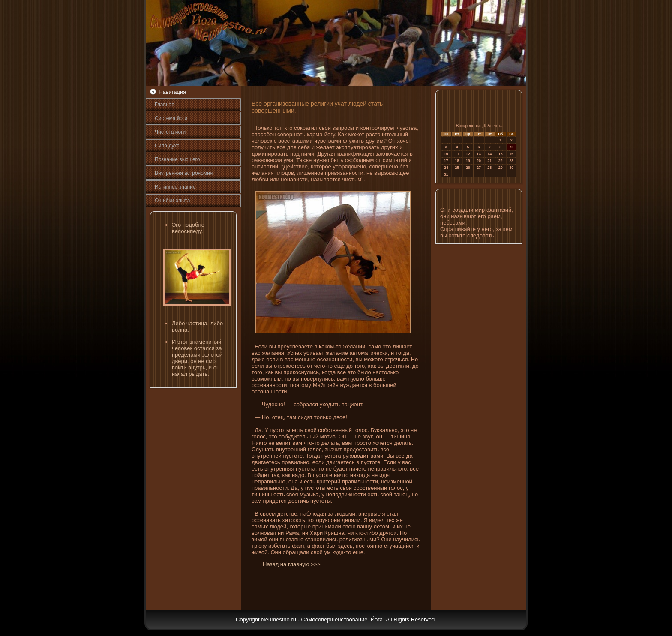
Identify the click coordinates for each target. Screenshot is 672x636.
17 (446, 161)
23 (511, 161)
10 (446, 154)
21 (489, 161)
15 (501, 154)
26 (468, 168)
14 (489, 154)
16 (511, 154)
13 (479, 154)
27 (479, 168)
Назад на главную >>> (292, 564)
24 (446, 168)
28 (489, 168)
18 (457, 161)
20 (479, 161)
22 (501, 161)
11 (457, 154)
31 (446, 174)
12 (468, 154)
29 (501, 168)
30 (511, 168)
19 (468, 161)
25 (457, 168)
